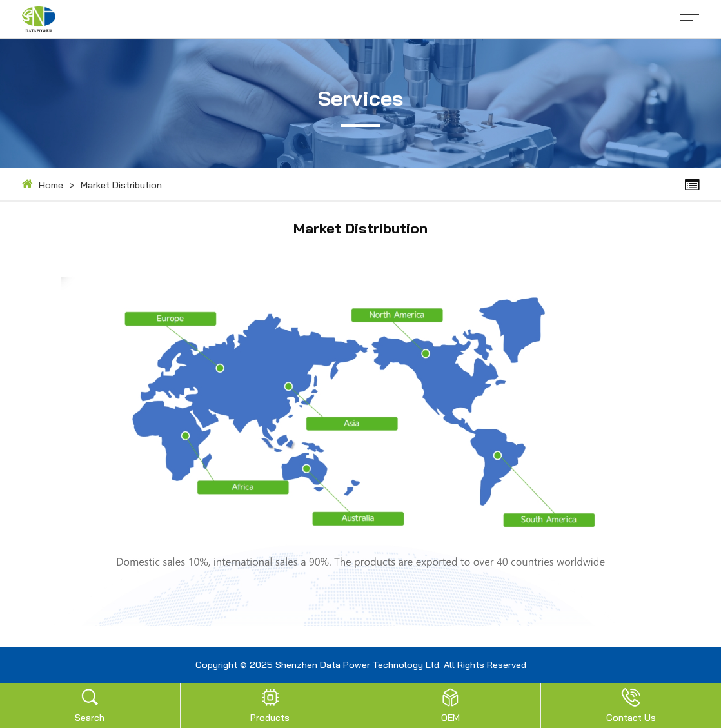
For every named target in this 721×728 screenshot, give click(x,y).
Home (51, 182)
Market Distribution (121, 182)
